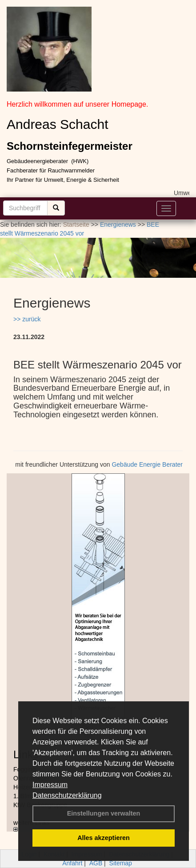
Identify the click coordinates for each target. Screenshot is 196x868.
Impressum (50, 785)
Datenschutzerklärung (67, 795)
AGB (96, 863)
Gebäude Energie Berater (147, 464)
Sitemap (121, 863)
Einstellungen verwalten (104, 813)
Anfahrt (72, 863)
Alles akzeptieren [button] (104, 838)
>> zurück (27, 319)
